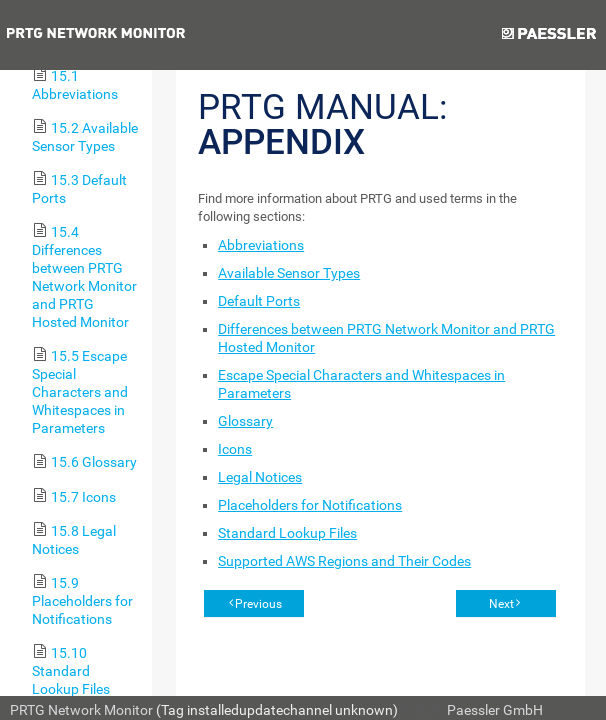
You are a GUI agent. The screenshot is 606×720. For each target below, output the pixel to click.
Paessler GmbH (495, 710)
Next (501, 604)
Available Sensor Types (289, 273)
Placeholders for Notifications (310, 505)
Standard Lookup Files (287, 533)
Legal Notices (260, 477)
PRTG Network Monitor (81, 710)
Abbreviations (261, 245)
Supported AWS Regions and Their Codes (344, 561)
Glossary (245, 421)
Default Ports (259, 301)
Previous (258, 604)
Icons (235, 449)
